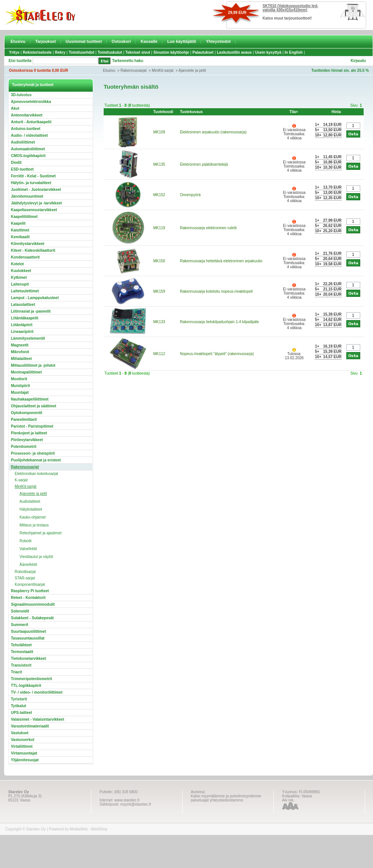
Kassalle (149, 41)
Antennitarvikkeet (27, 115)
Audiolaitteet (30, 501)
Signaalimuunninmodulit (33, 604)
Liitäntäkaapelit (25, 318)
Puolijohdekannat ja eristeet (36, 460)
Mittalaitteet (21, 359)
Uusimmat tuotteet (84, 41)
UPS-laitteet (21, 713)
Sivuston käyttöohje (171, 52)
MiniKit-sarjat (163, 70)
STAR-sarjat (25, 578)
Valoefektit (28, 549)
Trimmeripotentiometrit (31, 679)
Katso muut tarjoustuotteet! (287, 18)
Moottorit (19, 379)
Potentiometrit (24, 447)
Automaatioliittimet (28, 149)
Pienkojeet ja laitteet (29, 433)
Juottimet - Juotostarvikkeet (36, 190)
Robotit (26, 541)
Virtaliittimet (22, 746)
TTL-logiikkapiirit (26, 686)
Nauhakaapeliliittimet (30, 399)
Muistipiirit (20, 386)
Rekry (60, 52)
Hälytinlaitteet (31, 509)
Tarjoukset (46, 41)
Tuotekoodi (163, 112)
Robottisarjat (25, 572)
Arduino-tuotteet (26, 129)
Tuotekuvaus (191, 112)
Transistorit (21, 665)
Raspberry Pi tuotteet (30, 591)
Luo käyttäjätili (182, 41)
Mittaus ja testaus (34, 525)
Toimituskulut (110, 52)
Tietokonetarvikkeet (29, 659)
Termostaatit (22, 652)
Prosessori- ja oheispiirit (33, 453)
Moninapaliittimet (26, 372)
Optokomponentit (26, 413)
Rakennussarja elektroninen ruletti (208, 228)
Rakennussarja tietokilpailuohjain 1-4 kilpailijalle (220, 322)
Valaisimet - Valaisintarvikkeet (38, 719)
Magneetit (20, 345)
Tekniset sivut (138, 52)
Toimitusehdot (82, 52)
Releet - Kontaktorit (28, 598)
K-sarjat (21, 480)
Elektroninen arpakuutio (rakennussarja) (213, 132)
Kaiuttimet (20, 230)
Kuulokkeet (21, 271)
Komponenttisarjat (30, 584)
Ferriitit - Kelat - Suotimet (33, 176)
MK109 (159, 132)
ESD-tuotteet (22, 169)
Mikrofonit (20, 352)
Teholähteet (21, 645)
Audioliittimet (23, 142)
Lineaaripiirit (22, 332)
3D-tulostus (21, 95)
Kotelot (17, 264)
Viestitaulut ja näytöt (36, 557)
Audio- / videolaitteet (29, 135)
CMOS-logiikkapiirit (28, 156)
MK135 (159, 164)
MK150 (159, 261)
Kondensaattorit (25, 257)
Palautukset (203, 52)
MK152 (159, 195)
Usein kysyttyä (268, 52)
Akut (15, 108)
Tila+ (294, 112)
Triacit (16, 672)
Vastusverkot (23, 740)
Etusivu (18, 41)
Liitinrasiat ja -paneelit (31, 311)
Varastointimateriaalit (30, 726)
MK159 (159, 291)
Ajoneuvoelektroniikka (31, 102)
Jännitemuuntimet (27, 196)
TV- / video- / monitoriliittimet (37, 692)
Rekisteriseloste (37, 52)
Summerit (20, 625)
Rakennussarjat (134, 70)
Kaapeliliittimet (24, 217)
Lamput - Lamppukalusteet (35, 298)
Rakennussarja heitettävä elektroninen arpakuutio (221, 261)
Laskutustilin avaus (234, 52)
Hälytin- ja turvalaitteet (31, 183)
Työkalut (18, 706)
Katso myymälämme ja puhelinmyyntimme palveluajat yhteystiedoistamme (226, 798)
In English (294, 52)
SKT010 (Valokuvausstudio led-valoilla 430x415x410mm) (290, 8)
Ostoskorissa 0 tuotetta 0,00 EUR (39, 70)
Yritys (14, 52)
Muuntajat (20, 392)
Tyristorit (19, 699)
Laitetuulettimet (25, 291)
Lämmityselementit (28, 338)
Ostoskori (121, 41)
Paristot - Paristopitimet (32, 426)
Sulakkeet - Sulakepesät (32, 618)
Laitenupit (20, 284)
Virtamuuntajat (24, 753)
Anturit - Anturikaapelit (31, 122)
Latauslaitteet (23, 305)
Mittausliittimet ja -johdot (33, 365)
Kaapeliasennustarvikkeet (34, 210)
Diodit (16, 163)
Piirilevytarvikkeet (27, 440)
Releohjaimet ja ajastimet (41, 533)
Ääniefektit (28, 565)
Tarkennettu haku (128, 61)
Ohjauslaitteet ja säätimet (34, 406)
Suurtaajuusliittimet (28, 631)
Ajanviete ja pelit (192, 70)
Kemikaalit (20, 237)
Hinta (336, 112)
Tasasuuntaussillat (28, 638)
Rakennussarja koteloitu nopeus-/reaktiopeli (216, 291)
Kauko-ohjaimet (32, 517)
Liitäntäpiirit (22, 325)
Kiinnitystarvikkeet (28, 244)
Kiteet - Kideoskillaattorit (33, 250)
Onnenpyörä (190, 195)
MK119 (159, 228)
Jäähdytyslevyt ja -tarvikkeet (36, 203)
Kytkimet (19, 277)
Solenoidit (20, 611)
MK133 (159, 322)
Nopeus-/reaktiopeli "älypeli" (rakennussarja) (217, 354)
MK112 (159, 354)
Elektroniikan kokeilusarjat (36, 474)
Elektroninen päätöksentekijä (204, 164)
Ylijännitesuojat (25, 760)
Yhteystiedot (218, 41)
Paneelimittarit (24, 420)
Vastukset (20, 733)
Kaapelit (18, 223)
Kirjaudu (358, 61)
